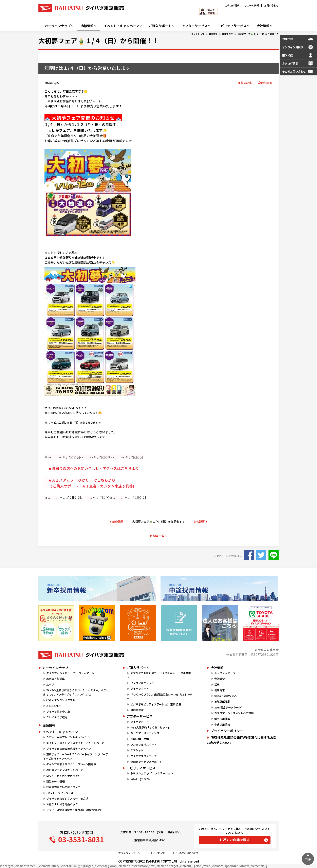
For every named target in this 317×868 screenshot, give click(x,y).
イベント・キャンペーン (121, 26)
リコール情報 (252, 5)
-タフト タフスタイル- (60, 793)
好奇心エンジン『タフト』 (62, 700)
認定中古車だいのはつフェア (63, 787)
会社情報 (263, 26)
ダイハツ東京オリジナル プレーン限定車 (71, 764)
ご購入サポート (160, 26)
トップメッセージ (225, 673)
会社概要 (220, 679)
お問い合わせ (271, 5)
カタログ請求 (232, 5)
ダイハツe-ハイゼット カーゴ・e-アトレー (72, 673)
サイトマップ (157, 853)
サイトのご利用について (185, 853)
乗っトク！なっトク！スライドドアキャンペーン (75, 743)
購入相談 (287, 55)
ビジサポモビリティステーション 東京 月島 (156, 704)
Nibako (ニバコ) (140, 779)
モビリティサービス (232, 26)
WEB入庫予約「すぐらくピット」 (150, 727)
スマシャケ (137, 750)
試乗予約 (288, 39)
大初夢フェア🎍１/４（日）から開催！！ (258, 34)
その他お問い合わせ (294, 71)
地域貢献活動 (222, 701)
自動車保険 (137, 710)
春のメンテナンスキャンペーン (65, 770)
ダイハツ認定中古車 (58, 712)
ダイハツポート (140, 689)
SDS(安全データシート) (228, 707)
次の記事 (264, 83)
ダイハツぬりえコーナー (145, 756)
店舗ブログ (227, 34)
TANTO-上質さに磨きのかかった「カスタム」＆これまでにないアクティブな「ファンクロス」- (76, 692)
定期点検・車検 (140, 739)
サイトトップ (198, 34)
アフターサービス (195, 26)
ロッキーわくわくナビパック (63, 776)
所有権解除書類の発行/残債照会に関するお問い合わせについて (242, 740)
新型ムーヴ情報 (55, 781)
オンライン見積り (293, 47)
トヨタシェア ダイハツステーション (152, 773)
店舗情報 (87, 26)
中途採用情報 (222, 725)
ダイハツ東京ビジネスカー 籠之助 (67, 799)
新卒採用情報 (222, 719)
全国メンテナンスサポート (146, 762)
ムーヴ (50, 685)
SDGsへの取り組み (226, 696)
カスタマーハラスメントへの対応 (234, 713)
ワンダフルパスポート (144, 745)
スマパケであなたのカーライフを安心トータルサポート (160, 675)
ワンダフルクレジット (144, 683)
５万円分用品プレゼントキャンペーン (69, 737)
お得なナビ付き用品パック (63, 804)
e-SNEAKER (53, 706)
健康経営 (220, 690)
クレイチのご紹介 (57, 717)
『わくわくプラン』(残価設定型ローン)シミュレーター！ (160, 697)
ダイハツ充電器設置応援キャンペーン (69, 749)
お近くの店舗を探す (235, 840)
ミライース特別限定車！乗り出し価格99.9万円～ (75, 810)
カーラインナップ (58, 26)
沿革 (217, 685)
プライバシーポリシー (227, 731)
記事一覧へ (160, 536)
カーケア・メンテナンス (145, 733)
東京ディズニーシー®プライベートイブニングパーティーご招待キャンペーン (76, 756)
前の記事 (246, 83)
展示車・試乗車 (55, 679)
